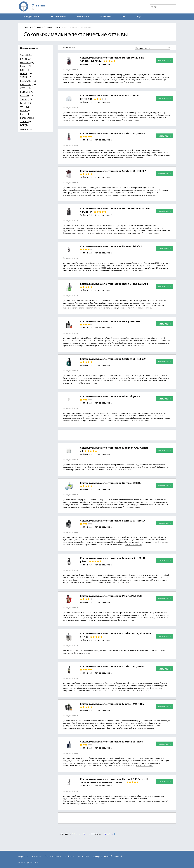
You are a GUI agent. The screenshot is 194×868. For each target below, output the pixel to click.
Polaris (24, 66)
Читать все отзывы (133, 82)
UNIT (23, 107)
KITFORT (25, 96)
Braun (23, 110)
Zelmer (24, 99)
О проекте (23, 856)
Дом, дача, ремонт (32, 17)
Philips (24, 59)
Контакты (36, 856)
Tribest (24, 121)
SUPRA (24, 77)
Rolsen (24, 114)
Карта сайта (84, 856)
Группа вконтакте (53, 856)
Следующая (109, 834)
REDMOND (26, 81)
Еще (139, 17)
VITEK (23, 88)
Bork (23, 70)
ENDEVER (25, 92)
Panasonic (25, 118)
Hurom (24, 73)
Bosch (23, 103)
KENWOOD (26, 85)
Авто (124, 17)
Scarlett (24, 55)
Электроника (83, 17)
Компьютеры (105, 17)
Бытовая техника (59, 17)
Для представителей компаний (107, 856)
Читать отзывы (164, 60)
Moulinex (25, 62)
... (81, 834)
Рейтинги (70, 856)
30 (84, 834)
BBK (22, 125)
